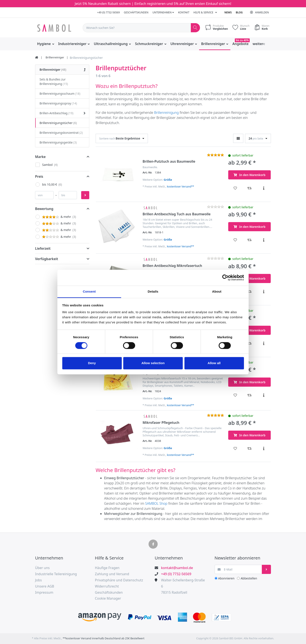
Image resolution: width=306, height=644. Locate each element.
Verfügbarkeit (47, 259)
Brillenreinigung (166, 113)
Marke (40, 157)
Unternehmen (163, 12)
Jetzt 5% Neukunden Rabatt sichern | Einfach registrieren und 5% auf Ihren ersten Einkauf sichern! (153, 4)
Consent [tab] (89, 291)
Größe (168, 180)
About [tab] (217, 291)
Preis (39, 176)
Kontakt (184, 12)
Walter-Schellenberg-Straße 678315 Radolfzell (183, 586)
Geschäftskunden (136, 12)
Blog (239, 12)
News (228, 12)
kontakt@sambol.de (177, 568)
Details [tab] (153, 291)
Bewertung (44, 209)
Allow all (214, 363)
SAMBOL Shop (156, 503)
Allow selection (153, 363)
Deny (92, 363)
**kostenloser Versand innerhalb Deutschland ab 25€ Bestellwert (104, 638)
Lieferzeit (43, 248)
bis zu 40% (242, 40)
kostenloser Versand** (180, 187)
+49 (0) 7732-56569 (108, 12)
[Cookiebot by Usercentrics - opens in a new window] (225, 278)
